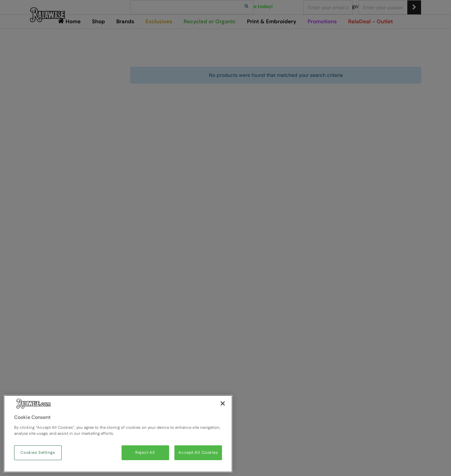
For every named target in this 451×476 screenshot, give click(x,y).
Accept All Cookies (198, 453)
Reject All (145, 453)
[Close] (223, 403)
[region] (118, 434)
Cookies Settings (38, 453)
